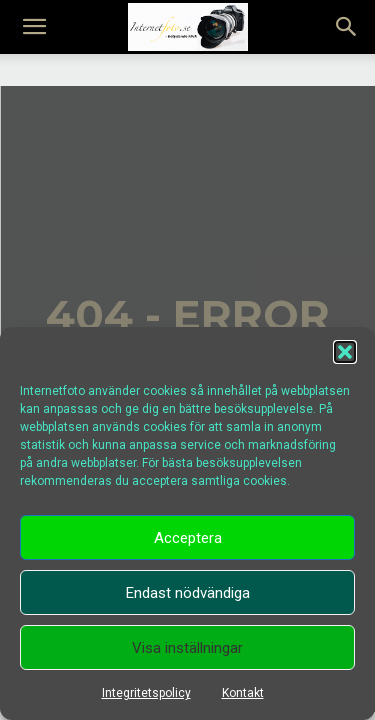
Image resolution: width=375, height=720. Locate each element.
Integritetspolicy (146, 693)
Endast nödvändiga (188, 593)
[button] (345, 352)
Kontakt (243, 693)
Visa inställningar (187, 648)
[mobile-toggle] (34, 27)
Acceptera (188, 538)
